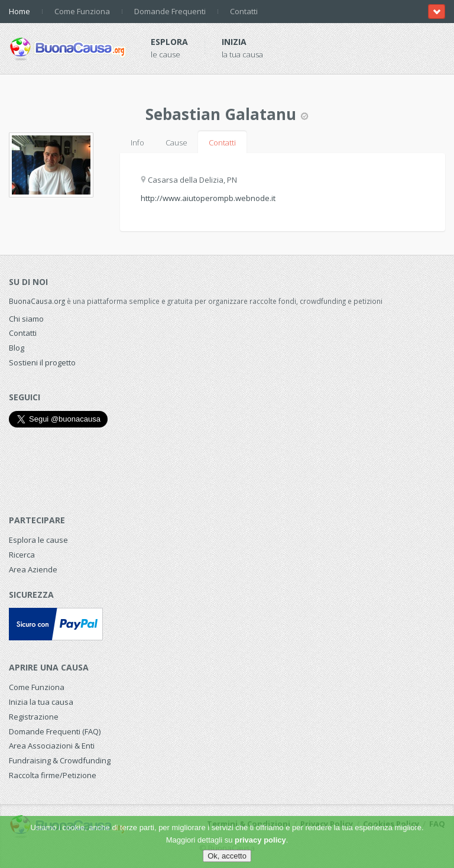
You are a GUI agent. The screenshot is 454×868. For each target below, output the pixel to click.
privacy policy (260, 840)
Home (20, 11)
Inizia (234, 42)
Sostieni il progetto (42, 362)
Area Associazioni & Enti (52, 746)
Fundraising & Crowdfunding (60, 760)
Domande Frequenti (170, 11)
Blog (17, 348)
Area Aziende (33, 569)
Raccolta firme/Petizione (53, 775)
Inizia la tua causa (41, 702)
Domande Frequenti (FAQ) (55, 731)
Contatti (244, 11)
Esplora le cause (38, 540)
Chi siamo (26, 319)
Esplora (169, 42)
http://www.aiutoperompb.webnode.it (208, 198)
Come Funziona (82, 11)
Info (137, 142)
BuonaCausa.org (37, 301)
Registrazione (34, 717)
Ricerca (22, 555)
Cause (176, 142)
